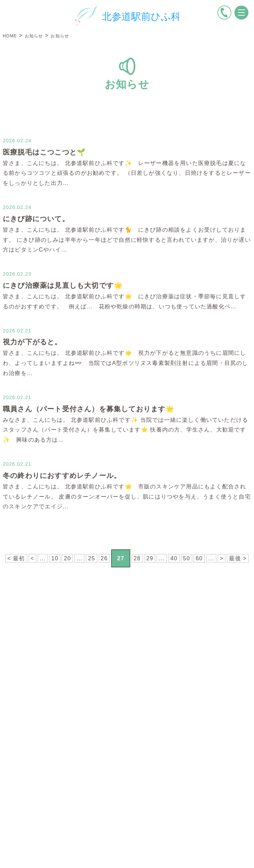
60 (199, 558)
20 (67, 558)
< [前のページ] (33, 558)
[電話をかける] (224, 13)
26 (104, 558)
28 (137, 558)
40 (174, 558)
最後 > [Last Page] (238, 558)
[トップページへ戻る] (127, 16)
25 (91, 558)
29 (150, 558)
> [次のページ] (222, 558)
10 (55, 558)
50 (187, 558)
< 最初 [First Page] (16, 558)
